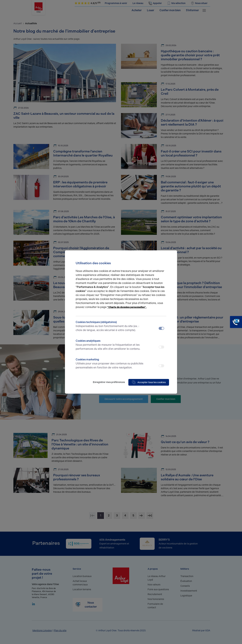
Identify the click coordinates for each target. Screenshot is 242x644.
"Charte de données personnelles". (127, 307)
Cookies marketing (110, 364)
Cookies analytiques (110, 345)
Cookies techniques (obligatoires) (110, 326)
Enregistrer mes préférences (109, 382)
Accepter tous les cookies (149, 382)
